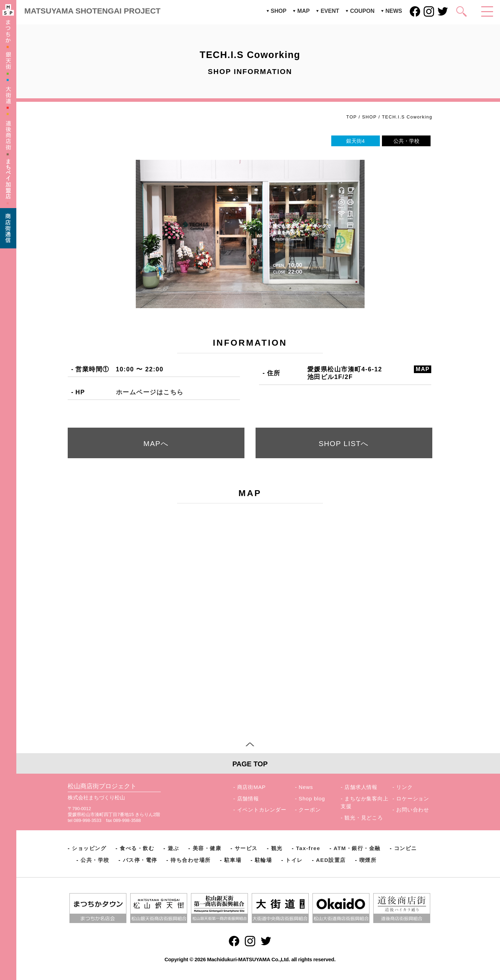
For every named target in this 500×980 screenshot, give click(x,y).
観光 (277, 848)
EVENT (330, 11)
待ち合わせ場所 (191, 860)
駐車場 (233, 860)
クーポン (310, 810)
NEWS (394, 11)
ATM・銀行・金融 (357, 848)
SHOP (279, 11)
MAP (303, 11)
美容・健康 (207, 848)
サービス (246, 848)
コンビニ (406, 848)
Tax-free (308, 848)
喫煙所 (368, 860)
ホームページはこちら (150, 392)
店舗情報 (248, 798)
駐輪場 (264, 860)
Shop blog (312, 798)
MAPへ (156, 443)
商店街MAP (252, 787)
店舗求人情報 (361, 787)
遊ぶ (173, 848)
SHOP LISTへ (344, 443)
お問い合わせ (413, 810)
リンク (404, 787)
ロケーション (413, 798)
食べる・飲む (137, 848)
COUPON (362, 11)
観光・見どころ (364, 818)
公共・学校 (95, 860)
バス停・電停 (140, 860)
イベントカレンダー (262, 810)
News (306, 787)
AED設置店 (331, 860)
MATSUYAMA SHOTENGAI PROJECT (92, 11)
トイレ (294, 860)
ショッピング (89, 848)
